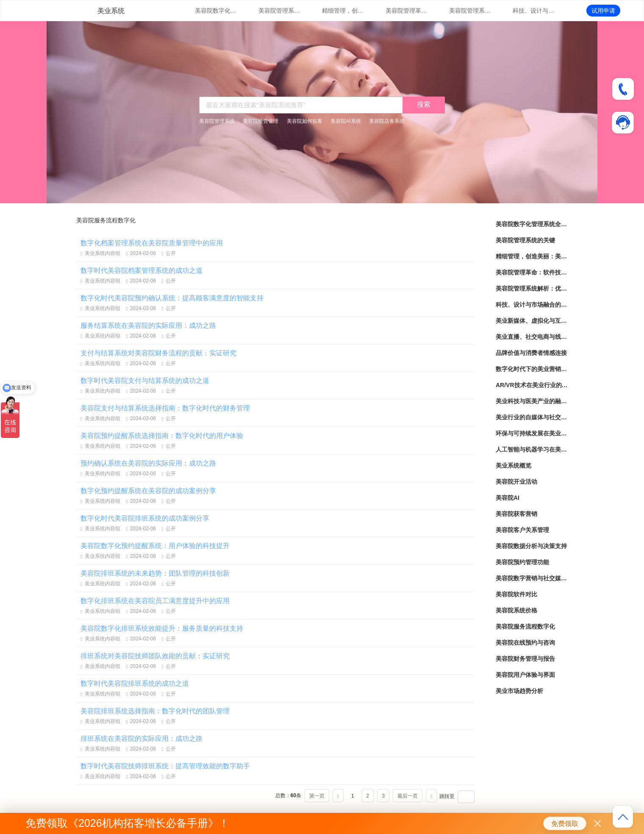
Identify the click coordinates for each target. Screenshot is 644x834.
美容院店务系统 (387, 121)
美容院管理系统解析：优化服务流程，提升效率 (470, 11)
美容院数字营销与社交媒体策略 (532, 578)
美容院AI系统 (346, 121)
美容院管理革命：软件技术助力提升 (407, 11)
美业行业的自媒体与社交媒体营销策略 (532, 417)
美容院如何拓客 (305, 121)
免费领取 (565, 824)
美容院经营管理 (261, 121)
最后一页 (408, 796)
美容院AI (508, 498)
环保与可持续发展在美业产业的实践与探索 (532, 433)
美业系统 (111, 11)
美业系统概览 (514, 465)
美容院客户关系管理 (522, 530)
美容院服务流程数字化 (525, 626)
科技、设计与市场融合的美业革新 (534, 11)
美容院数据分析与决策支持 (531, 546)
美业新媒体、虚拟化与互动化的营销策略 (532, 321)
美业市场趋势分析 (519, 691)
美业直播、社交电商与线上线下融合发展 (532, 337)
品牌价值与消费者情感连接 (531, 353)
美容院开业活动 (516, 482)
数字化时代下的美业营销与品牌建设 (532, 369)
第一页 (317, 796)
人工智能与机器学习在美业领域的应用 (532, 449)
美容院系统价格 (516, 610)
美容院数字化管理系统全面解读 (216, 11)
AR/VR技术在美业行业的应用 (532, 385)
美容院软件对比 (516, 594)
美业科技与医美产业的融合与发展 (532, 401)
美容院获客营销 (516, 514)
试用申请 (603, 11)
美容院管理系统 (217, 121)
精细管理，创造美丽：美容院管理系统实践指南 (343, 11)
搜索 (424, 104)
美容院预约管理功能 (522, 562)
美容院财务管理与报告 (525, 659)
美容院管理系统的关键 (280, 11)
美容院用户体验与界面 (525, 675)
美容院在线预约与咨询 (525, 643)
